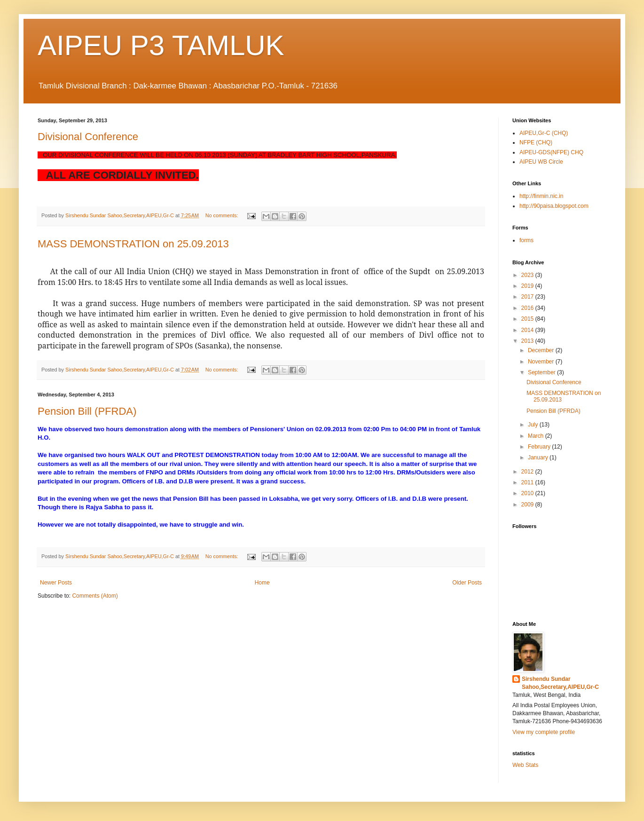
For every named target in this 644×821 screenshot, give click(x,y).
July (534, 425)
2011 (528, 482)
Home (262, 583)
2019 (528, 286)
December (542, 350)
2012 (528, 472)
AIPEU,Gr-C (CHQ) (544, 133)
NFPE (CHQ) (536, 142)
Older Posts (467, 583)
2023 (528, 275)
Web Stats (525, 765)
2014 (528, 330)
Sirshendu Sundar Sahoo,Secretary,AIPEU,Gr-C (560, 683)
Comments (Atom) (95, 596)
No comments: (223, 215)
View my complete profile (544, 732)
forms (526, 240)
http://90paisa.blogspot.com (554, 206)
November (542, 362)
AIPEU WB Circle (541, 162)
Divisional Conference (88, 137)
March (537, 436)
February (540, 447)
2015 (528, 319)
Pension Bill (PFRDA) (87, 411)
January (539, 458)
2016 (528, 308)
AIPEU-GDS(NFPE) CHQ (551, 152)
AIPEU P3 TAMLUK (161, 45)
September (542, 372)
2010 (528, 493)
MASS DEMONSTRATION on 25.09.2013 (133, 244)
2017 (528, 297)
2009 (528, 505)
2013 (528, 341)
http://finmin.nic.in (541, 196)
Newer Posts (56, 583)
